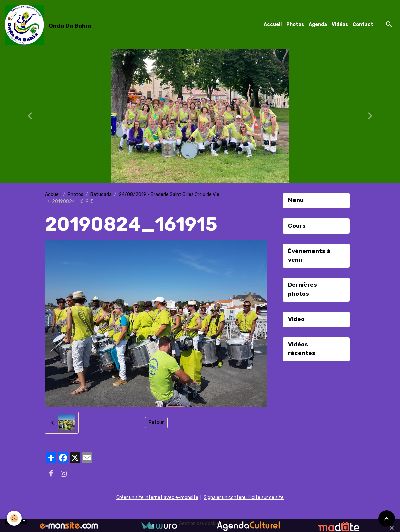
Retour (156, 423)
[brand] (49, 25)
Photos (295, 24)
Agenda (318, 24)
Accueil (273, 24)
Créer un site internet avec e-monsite (157, 498)
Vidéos (340, 24)
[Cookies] (14, 518)
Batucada (101, 194)
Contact (363, 24)
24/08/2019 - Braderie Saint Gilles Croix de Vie (169, 194)
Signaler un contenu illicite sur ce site (244, 498)
